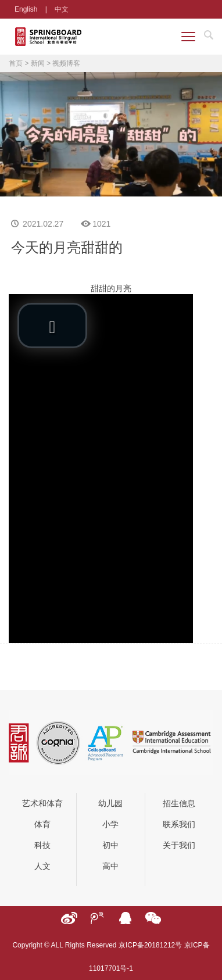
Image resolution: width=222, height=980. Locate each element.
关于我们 (179, 845)
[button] (52, 326)
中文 (62, 9)
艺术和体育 (42, 803)
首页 (16, 63)
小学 (110, 824)
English (26, 9)
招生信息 (179, 803)
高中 (110, 866)
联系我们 (179, 824)
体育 (42, 824)
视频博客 (66, 63)
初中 (110, 845)
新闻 (38, 63)
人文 (42, 866)
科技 (42, 845)
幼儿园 (110, 803)
